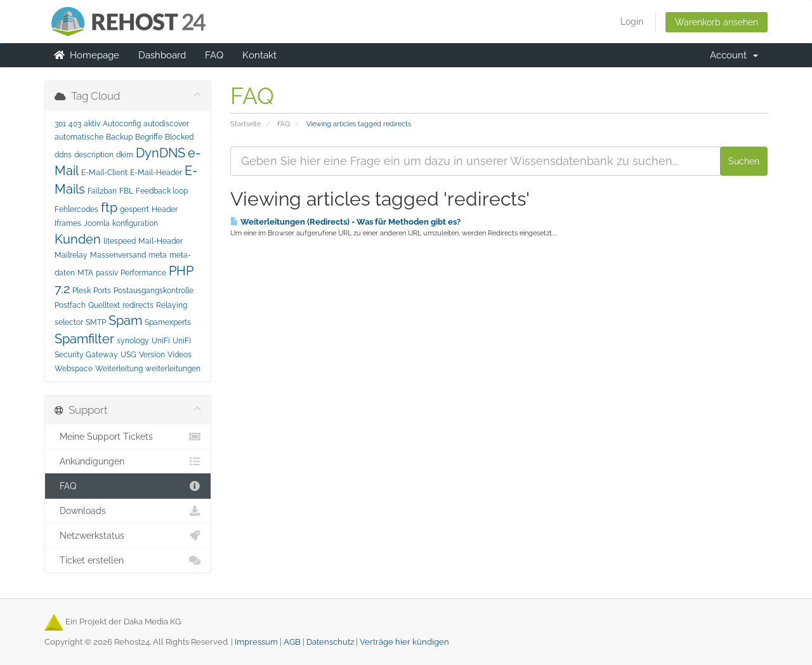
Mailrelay (71, 255)
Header (165, 209)
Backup (119, 137)
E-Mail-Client (104, 173)
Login (632, 22)
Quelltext (104, 305)
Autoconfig (122, 124)
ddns (63, 155)
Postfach (70, 305)
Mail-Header (160, 241)
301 (60, 124)
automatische (79, 137)
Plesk (82, 291)
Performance (143, 273)
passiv (107, 273)
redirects (138, 305)
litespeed (120, 241)
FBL (126, 191)
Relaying (172, 305)
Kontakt (259, 55)
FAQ (214, 55)
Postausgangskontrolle (154, 291)
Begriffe (149, 137)
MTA (85, 273)
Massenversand (118, 255)
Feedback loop (162, 191)
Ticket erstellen (128, 560)
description (94, 155)
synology (133, 341)
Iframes (68, 223)
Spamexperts (168, 322)
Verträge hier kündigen (404, 642)
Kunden (78, 239)
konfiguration (135, 223)
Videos (180, 355)
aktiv (92, 124)
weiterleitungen (173, 369)
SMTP (96, 322)
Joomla (97, 223)
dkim (125, 155)
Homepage (87, 55)
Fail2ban (102, 191)
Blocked (179, 137)
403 (75, 124)
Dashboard (162, 55)
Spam (125, 320)
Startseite (246, 124)
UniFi (161, 341)
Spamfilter (84, 339)
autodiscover (166, 124)
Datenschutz (330, 642)
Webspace (74, 369)
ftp (109, 207)
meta (158, 255)
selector (69, 322)
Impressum (256, 642)
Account (734, 55)
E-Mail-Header (156, 173)
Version (152, 355)
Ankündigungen (128, 461)
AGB (292, 642)
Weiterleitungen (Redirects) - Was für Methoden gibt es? (345, 221)
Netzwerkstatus (128, 536)
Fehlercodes (76, 209)
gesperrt (134, 209)
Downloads (128, 511)
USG (128, 355)
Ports (102, 291)
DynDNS (160, 153)
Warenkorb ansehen (717, 22)
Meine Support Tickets (128, 437)
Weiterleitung (119, 369)
